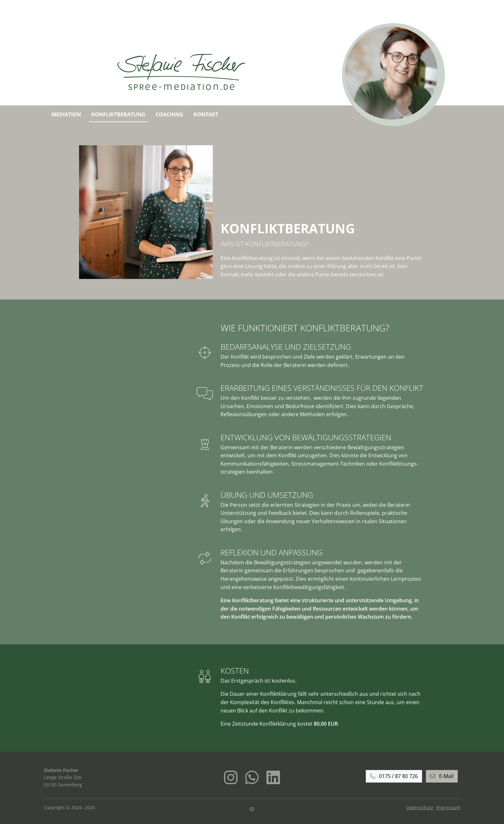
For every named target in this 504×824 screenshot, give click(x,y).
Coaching (169, 114)
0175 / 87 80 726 (394, 776)
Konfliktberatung (118, 114)
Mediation (66, 114)
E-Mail (442, 776)
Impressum (448, 807)
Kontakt (206, 114)
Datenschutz (420, 807)
